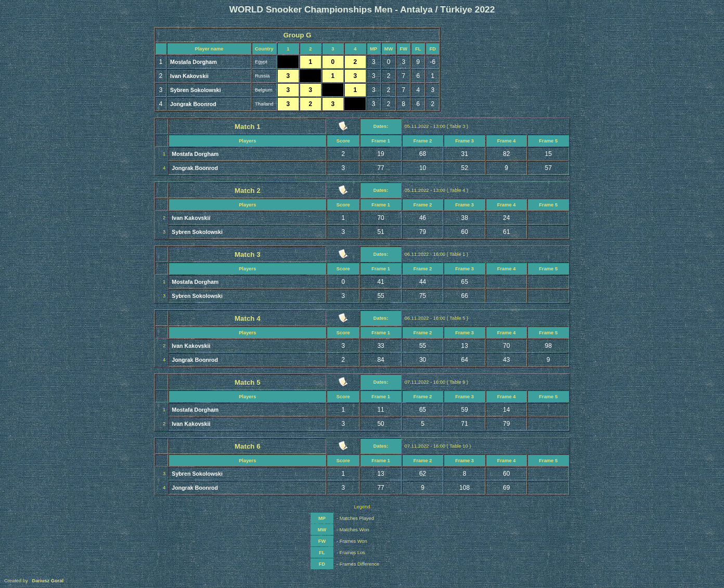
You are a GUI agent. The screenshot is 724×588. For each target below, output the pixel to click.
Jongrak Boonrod (193, 104)
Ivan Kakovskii (189, 76)
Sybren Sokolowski (196, 90)
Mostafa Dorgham (193, 62)
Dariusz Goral (48, 581)
